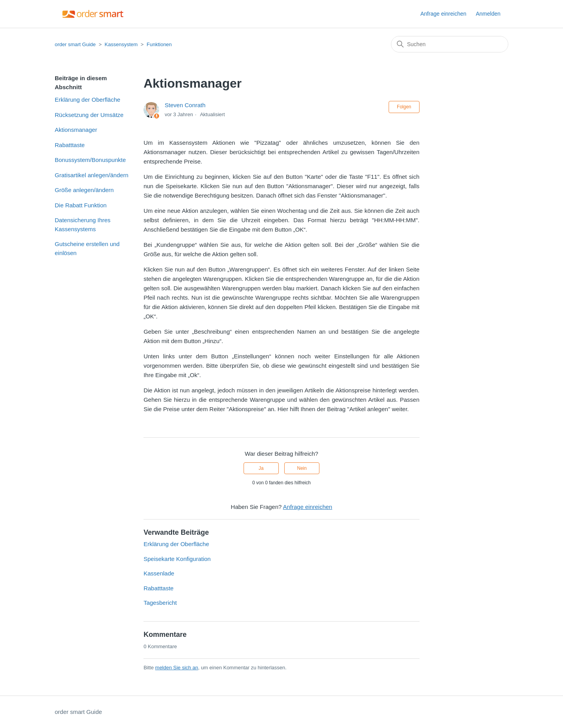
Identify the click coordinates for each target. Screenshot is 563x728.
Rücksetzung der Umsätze (89, 115)
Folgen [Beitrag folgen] (404, 107)
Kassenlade (159, 573)
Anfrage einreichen (443, 14)
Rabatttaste (70, 145)
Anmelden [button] (488, 14)
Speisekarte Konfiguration (177, 559)
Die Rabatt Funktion (81, 205)
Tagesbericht (160, 603)
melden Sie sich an (177, 668)
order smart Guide (75, 44)
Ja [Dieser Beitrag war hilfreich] (261, 468)
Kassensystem (121, 44)
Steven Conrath (185, 105)
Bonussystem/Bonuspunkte (90, 160)
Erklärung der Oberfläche (88, 100)
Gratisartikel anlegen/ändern (91, 175)
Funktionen (159, 44)
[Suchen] (450, 44)
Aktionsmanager (76, 130)
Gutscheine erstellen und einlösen (87, 248)
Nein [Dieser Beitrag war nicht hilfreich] (302, 468)
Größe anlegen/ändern (84, 190)
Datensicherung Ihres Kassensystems (83, 225)
